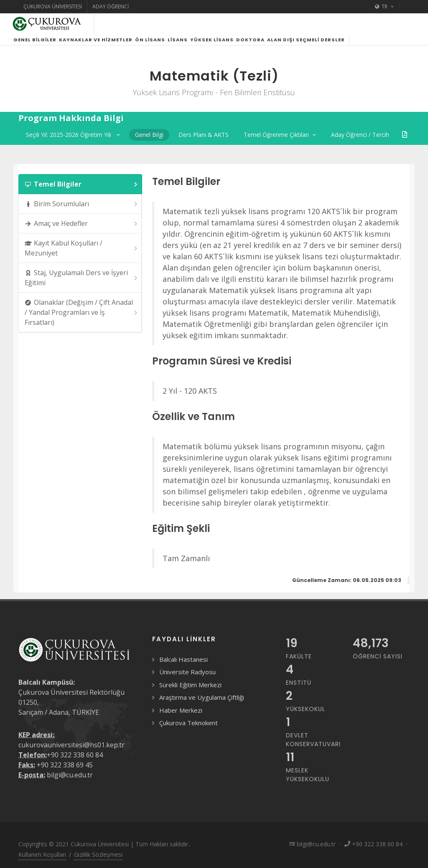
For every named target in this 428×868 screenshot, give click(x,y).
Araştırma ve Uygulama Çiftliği (202, 697)
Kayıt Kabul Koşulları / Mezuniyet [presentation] (82, 248)
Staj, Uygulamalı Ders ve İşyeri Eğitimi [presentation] (82, 278)
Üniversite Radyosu (187, 672)
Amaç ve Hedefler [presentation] (82, 224)
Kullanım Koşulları (42, 854)
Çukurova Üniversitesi (53, 6)
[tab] (80, 184)
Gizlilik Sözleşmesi (98, 854)
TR (385, 7)
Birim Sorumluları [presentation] (82, 204)
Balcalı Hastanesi (183, 659)
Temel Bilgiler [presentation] (82, 184)
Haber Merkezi (181, 710)
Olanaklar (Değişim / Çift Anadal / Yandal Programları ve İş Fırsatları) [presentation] (82, 312)
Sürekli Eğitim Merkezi (190, 685)
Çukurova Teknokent (189, 723)
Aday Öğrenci (111, 6)
